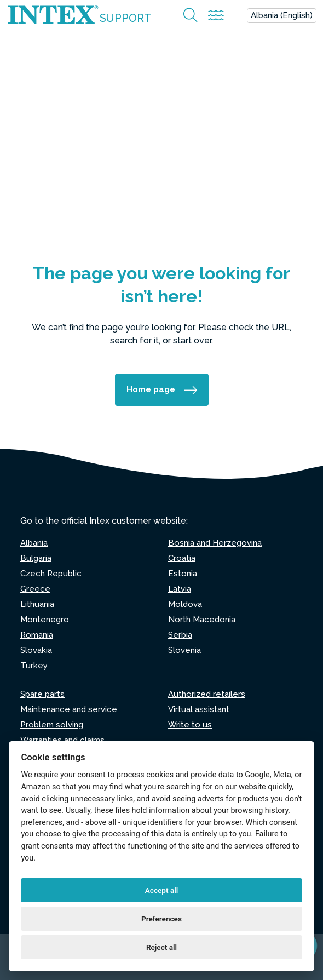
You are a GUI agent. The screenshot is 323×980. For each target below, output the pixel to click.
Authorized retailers (207, 694)
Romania (37, 635)
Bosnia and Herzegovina (215, 543)
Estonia (183, 574)
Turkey (34, 666)
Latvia (180, 589)
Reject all (161, 947)
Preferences (161, 919)
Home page (151, 389)
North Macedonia (202, 620)
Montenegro (45, 620)
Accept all (162, 890)
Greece (35, 589)
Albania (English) (282, 15)
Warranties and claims (62, 740)
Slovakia (36, 650)
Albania (34, 543)
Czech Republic (51, 574)
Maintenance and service (69, 709)
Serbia (180, 635)
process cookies (145, 775)
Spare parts (42, 694)
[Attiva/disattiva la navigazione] (216, 16)
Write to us (190, 725)
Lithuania (37, 604)
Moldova (185, 604)
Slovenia (184, 650)
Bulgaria (36, 558)
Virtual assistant (199, 709)
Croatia (182, 558)
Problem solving (52, 725)
